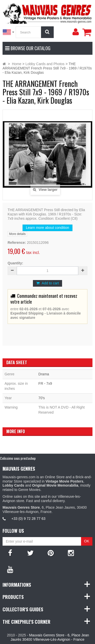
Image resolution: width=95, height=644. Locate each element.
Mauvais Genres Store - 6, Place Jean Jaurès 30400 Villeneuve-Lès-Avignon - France (50, 637)
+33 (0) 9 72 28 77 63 (28, 519)
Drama (44, 374)
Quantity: (15, 263)
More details (17, 234)
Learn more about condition (47, 228)
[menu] (75, 32)
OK (87, 541)
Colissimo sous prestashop (18, 458)
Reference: (17, 243)
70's (42, 398)
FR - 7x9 (45, 383)
